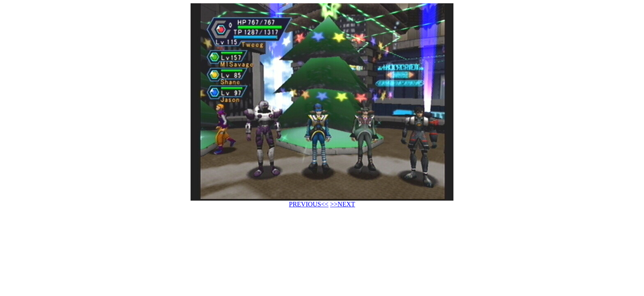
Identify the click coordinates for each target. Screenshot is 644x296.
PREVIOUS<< (309, 204)
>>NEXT (343, 204)
